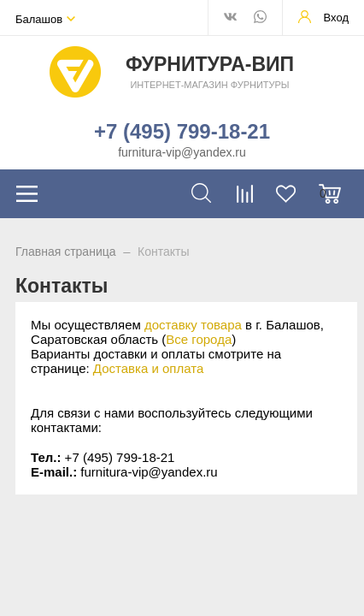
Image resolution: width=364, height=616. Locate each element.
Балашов (39, 19)
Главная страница (66, 252)
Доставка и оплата (148, 368)
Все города (199, 339)
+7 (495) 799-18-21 (182, 131)
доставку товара (193, 325)
